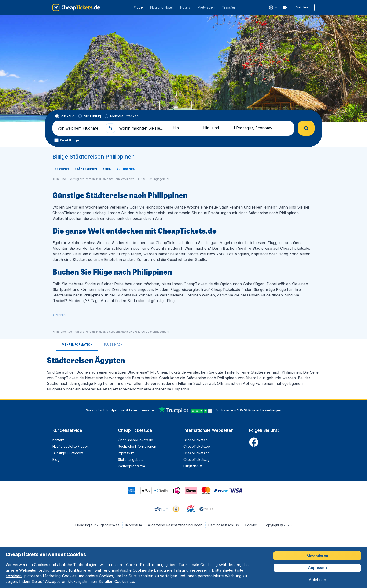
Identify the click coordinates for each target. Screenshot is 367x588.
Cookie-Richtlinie (141, 565)
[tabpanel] (183, 373)
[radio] (65, 116)
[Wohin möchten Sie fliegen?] (141, 128)
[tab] (77, 345)
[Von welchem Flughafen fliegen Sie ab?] (80, 128)
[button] (304, 7)
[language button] (273, 7)
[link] (285, 7)
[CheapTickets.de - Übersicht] (76, 7)
